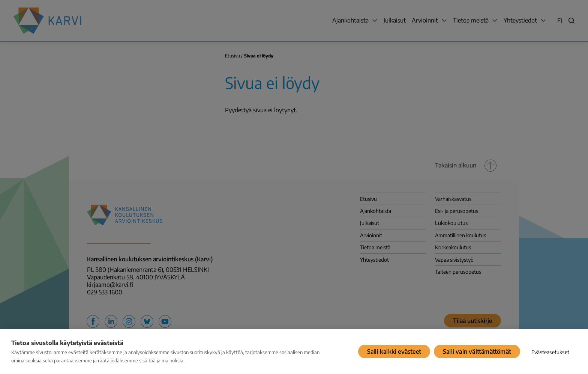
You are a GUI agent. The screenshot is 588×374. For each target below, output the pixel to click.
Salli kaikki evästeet (394, 351)
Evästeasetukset (550, 352)
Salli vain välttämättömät (477, 351)
